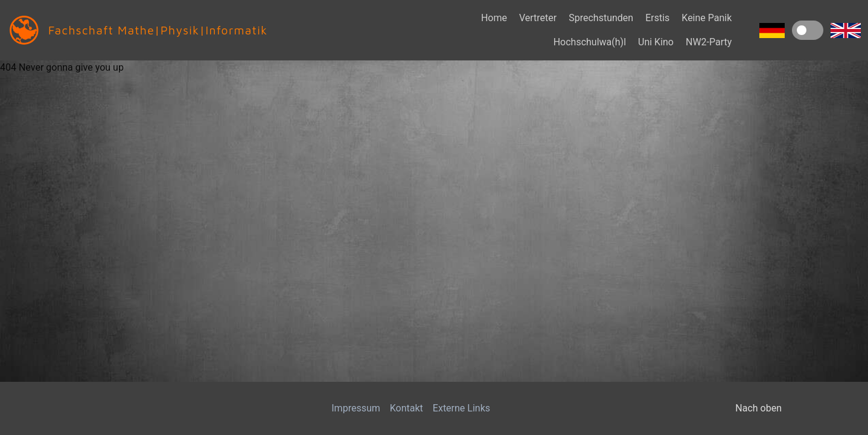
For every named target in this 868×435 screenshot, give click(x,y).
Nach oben (758, 408)
